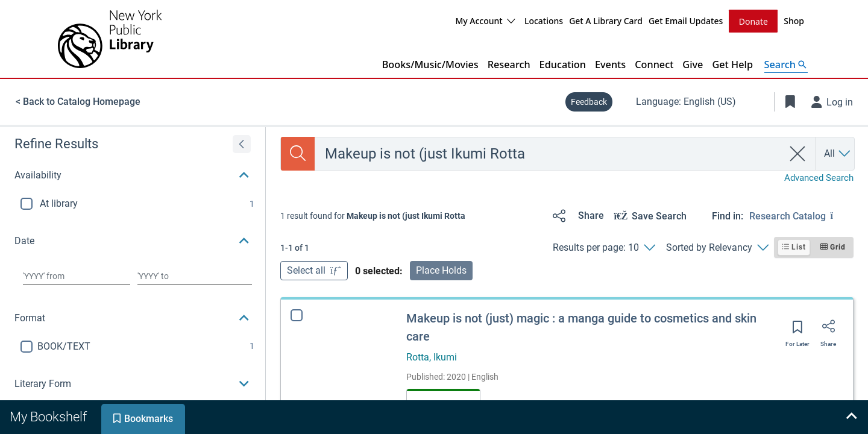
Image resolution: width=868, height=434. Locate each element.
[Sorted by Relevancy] (717, 247)
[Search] (298, 153)
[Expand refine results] (242, 143)
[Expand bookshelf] (851, 417)
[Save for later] (797, 330)
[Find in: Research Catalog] (801, 215)
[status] (373, 215)
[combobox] (549, 153)
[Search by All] (838, 153)
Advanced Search (819, 177)
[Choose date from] (77, 275)
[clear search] (798, 153)
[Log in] (832, 101)
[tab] (49, 417)
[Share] (576, 215)
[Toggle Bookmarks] (790, 101)
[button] (133, 175)
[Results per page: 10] (604, 247)
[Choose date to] (195, 275)
